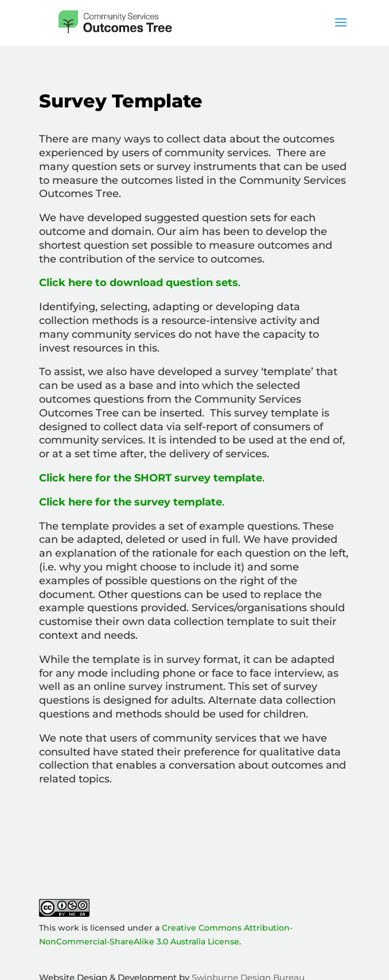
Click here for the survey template (131, 502)
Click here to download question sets (139, 283)
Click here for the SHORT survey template (151, 478)
